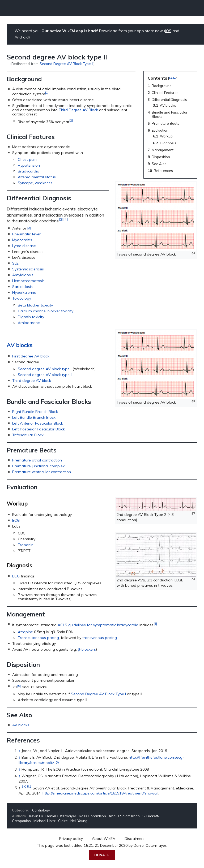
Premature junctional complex (38, 466)
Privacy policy (71, 839)
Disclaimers (135, 839)
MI (29, 228)
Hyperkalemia (24, 292)
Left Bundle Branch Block (34, 417)
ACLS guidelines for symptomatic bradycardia (98, 625)
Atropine (25, 632)
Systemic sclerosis (28, 269)
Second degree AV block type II (45, 375)
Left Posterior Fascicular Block (39, 429)
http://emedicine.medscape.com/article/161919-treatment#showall (100, 793)
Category (20, 810)
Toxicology (22, 298)
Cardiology (41, 810)
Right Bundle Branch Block (35, 412)
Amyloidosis (23, 275)
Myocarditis (22, 240)
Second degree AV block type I (45, 369)
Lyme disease (24, 246)
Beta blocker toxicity (35, 305)
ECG (16, 520)
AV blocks (20, 345)
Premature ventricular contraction (42, 472)
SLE (15, 263)
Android (22, 37)
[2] (71, 120)
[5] (155, 623)
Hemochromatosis (28, 281)
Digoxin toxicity (31, 317)
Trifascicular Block (28, 435)
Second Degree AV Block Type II (67, 64)
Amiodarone (29, 323)
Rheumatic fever (26, 234)
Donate (102, 855)
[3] (61, 219)
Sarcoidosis (22, 287)
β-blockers (87, 649)
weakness (44, 183)
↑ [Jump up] (20, 751)
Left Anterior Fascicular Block (38, 423)
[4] (65, 219)
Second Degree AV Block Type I (98, 694)
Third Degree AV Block (78, 110)
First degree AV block (31, 356)
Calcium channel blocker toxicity (46, 311)
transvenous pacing (100, 638)
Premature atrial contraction (37, 460)
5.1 (29, 787)
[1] (47, 92)
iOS (168, 31)
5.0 (24, 787)
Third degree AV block (32, 381)
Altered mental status (37, 177)
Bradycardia (29, 171)
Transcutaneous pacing (38, 638)
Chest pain (27, 159)
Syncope (25, 183)
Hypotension (29, 165)
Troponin (26, 545)
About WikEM (104, 839)
